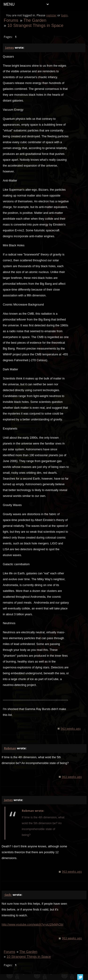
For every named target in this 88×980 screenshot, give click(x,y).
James (10, 48)
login (64, 15)
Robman (10, 748)
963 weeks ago (71, 729)
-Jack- (8, 895)
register (52, 15)
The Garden (35, 20)
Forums (11, 20)
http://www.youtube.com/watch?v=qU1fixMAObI (33, 925)
